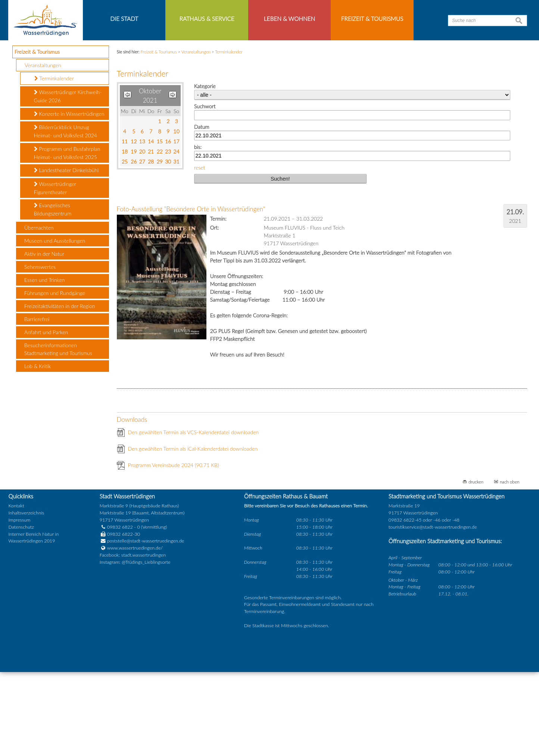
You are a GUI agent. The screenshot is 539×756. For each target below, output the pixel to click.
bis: (198, 231)
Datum (202, 211)
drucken (476, 566)
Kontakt (16, 590)
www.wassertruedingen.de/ (135, 632)
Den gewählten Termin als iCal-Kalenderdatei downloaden (193, 533)
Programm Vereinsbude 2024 (174, 549)
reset (200, 251)
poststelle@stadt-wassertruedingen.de (146, 625)
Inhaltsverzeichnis (26, 597)
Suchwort (205, 191)
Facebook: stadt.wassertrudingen (133, 639)
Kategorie (205, 170)
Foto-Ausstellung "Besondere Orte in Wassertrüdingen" (191, 293)
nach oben (510, 566)
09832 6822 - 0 (120, 611)
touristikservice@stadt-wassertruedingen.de (433, 611)
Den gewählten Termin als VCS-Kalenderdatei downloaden (194, 517)
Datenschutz (21, 611)
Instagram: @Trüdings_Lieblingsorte (135, 646)
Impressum (20, 604)
